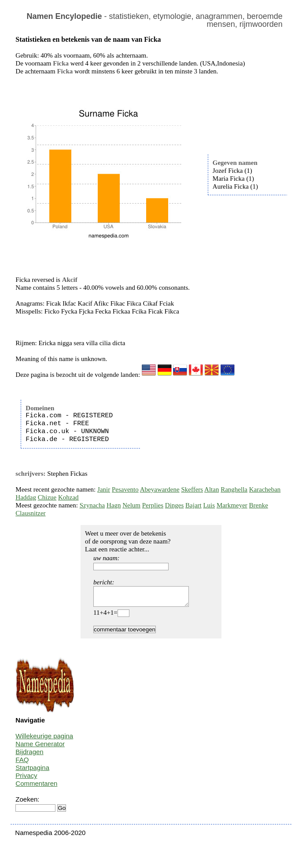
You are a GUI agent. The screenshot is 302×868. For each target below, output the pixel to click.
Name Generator (40, 748)
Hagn (114, 505)
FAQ (22, 764)
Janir (104, 489)
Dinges (175, 505)
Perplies (153, 505)
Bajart (193, 505)
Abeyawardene (160, 489)
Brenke (259, 505)
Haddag (26, 497)
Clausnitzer (30, 513)
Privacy (26, 779)
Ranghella (234, 489)
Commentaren (36, 787)
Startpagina (32, 771)
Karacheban (265, 489)
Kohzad (68, 497)
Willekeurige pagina (44, 740)
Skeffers (192, 489)
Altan (212, 489)
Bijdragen (29, 756)
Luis (209, 505)
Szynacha (92, 505)
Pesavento (125, 489)
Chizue (47, 497)
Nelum (131, 505)
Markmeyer (232, 505)
